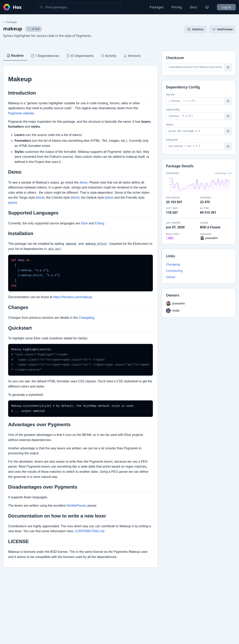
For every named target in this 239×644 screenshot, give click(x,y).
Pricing (177, 7)
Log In (226, 7)
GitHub (171, 277)
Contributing (174, 271)
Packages (157, 7)
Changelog (173, 264)
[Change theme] (207, 7)
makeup (13, 28)
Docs (193, 7)
